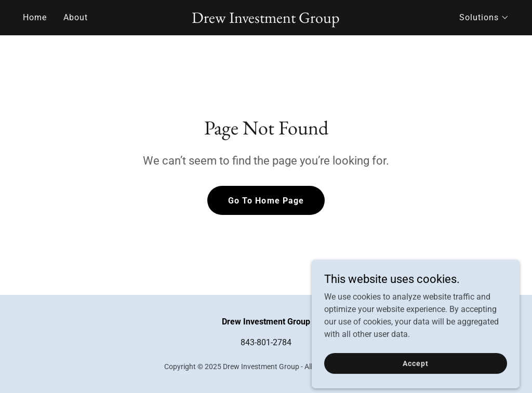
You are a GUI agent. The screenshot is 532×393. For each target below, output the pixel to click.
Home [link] (35, 17)
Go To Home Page (266, 201)
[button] (484, 18)
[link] (266, 20)
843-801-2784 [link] (266, 342)
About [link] (76, 17)
